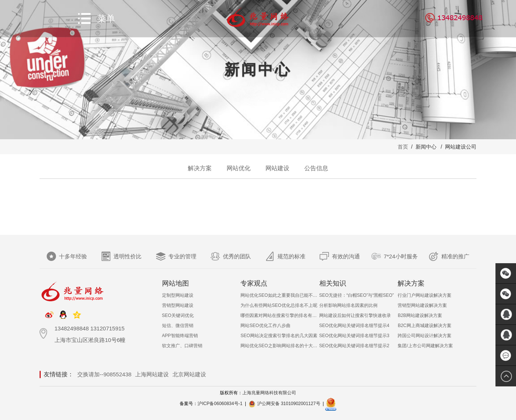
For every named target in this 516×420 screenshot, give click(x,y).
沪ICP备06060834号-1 (220, 404)
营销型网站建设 (178, 305)
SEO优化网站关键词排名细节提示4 (354, 326)
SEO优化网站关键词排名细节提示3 (354, 336)
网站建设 (277, 168)
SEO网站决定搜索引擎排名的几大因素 (279, 336)
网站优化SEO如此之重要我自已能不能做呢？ (280, 295)
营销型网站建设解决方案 (422, 305)
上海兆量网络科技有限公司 (269, 393)
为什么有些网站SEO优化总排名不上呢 (279, 305)
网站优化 (239, 168)
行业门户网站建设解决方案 (425, 295)
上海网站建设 (152, 374)
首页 (403, 147)
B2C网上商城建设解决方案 (424, 326)
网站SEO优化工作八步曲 (265, 326)
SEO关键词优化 (178, 315)
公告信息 (316, 168)
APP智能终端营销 (180, 336)
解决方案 (200, 168)
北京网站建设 (189, 374)
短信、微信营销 (178, 326)
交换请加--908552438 (104, 374)
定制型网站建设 (178, 295)
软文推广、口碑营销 (182, 346)
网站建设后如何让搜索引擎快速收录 (355, 315)
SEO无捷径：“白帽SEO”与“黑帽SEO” (357, 295)
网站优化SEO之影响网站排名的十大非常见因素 (280, 346)
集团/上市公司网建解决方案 (425, 346)
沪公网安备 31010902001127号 (289, 404)
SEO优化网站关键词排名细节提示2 (354, 346)
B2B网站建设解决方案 (420, 315)
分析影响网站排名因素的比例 (348, 305)
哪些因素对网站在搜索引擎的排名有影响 (280, 315)
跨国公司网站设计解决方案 (425, 336)
